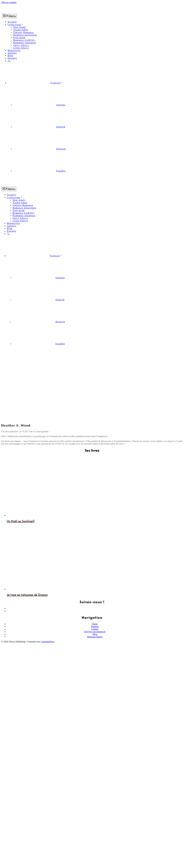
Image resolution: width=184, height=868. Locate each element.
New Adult (20, 27)
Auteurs (12, 53)
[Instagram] (95, 544)
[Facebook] (95, 541)
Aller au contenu (9, 2)
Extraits (12, 58)
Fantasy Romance (24, 32)
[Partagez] (5, 864)
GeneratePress (48, 575)
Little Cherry (21, 48)
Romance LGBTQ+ (24, 40)
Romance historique (25, 35)
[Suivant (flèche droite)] (5, 866)
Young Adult (21, 30)
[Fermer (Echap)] (2, 864)
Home (95, 558)
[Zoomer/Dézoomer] (11, 864)
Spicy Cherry (21, 45)
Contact (95, 563)
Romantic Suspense (25, 43)
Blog (10, 56)
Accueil (12, 22)
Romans (95, 560)
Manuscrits (14, 50)
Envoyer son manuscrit (95, 565)
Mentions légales (95, 570)
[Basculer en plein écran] (8, 864)
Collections (16, 25)
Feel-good (19, 38)
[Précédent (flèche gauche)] (2, 866)
